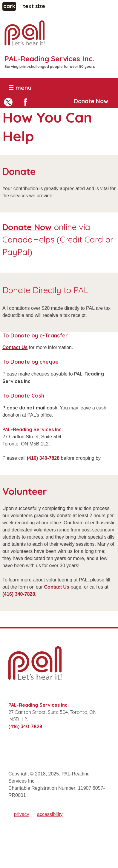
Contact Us (15, 347)
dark (10, 6)
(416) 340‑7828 (43, 458)
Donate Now (91, 101)
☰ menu (20, 88)
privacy (22, 814)
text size (34, 6)
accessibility (50, 814)
